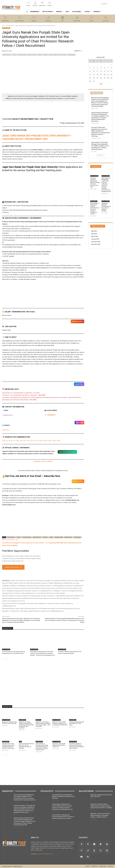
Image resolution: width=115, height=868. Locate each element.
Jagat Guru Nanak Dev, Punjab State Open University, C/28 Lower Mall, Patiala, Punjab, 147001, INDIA (31, 441)
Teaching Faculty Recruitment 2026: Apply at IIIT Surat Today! (77, 723)
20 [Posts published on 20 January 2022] (105, 75)
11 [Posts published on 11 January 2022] (97, 71)
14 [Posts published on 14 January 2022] (108, 71)
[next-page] (6, 659)
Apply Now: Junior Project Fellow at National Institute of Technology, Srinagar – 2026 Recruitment (43, 724)
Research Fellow (53, 55)
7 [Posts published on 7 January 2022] (108, 68)
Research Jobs (62, 55)
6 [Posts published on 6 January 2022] (105, 68)
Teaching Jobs (71, 55)
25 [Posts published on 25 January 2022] (97, 78)
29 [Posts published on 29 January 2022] (111, 78)
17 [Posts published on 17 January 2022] (94, 75)
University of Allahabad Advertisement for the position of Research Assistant (106, 207)
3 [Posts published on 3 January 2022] (94, 68)
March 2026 (95, 236)
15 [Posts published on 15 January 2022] (111, 71)
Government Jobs (22, 55)
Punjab (46, 55)
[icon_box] (28, 5)
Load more (101, 155)
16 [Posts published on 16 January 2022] (90, 75)
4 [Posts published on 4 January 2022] (97, 68)
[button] (104, 4)
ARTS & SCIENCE (10, 25)
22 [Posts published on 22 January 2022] (111, 75)
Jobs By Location (77, 321)
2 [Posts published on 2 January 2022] (90, 68)
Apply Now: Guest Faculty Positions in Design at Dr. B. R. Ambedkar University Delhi (60, 723)
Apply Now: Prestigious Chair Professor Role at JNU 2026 (10, 723)
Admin (76, 51)
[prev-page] (3, 659)
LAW (20, 742)
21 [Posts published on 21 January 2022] (108, 75)
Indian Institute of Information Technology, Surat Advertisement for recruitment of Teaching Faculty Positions (42, 747)
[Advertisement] (43, 79)
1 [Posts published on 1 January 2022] (111, 64)
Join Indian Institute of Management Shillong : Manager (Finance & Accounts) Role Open (95, 182)
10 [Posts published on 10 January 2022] (94, 71)
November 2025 (96, 244)
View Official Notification (67, 452)
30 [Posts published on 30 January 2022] (90, 81)
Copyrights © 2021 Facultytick (43, 461)
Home (4, 25)
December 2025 (96, 242)
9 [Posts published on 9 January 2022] (90, 71)
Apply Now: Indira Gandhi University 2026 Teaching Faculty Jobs (59, 745)
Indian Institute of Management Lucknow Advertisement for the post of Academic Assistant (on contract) (95, 209)
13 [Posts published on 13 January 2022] (105, 71)
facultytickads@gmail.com (45, 854)
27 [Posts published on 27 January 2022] (105, 78)
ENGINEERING (22, 720)
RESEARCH (38, 720)
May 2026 (94, 231)
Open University (32, 55)
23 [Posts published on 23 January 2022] (90, 78)
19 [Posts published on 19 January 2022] (101, 75)
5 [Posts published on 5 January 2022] (101, 68)
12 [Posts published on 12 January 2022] (101, 71)
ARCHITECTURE (73, 742)
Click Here (5, 430)
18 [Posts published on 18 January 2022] (97, 75)
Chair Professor (7, 55)
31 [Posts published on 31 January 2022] (94, 81)
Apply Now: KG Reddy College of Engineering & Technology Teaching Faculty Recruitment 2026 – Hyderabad (26, 725)
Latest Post (79, 384)
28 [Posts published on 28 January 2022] (108, 78)
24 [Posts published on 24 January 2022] (94, 78)
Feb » (101, 84)
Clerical (14, 55)
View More (79, 423)
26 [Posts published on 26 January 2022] (101, 78)
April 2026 (94, 234)
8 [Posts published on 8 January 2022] (111, 68)
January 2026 (95, 239)
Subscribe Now (78, 481)
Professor (40, 55)
